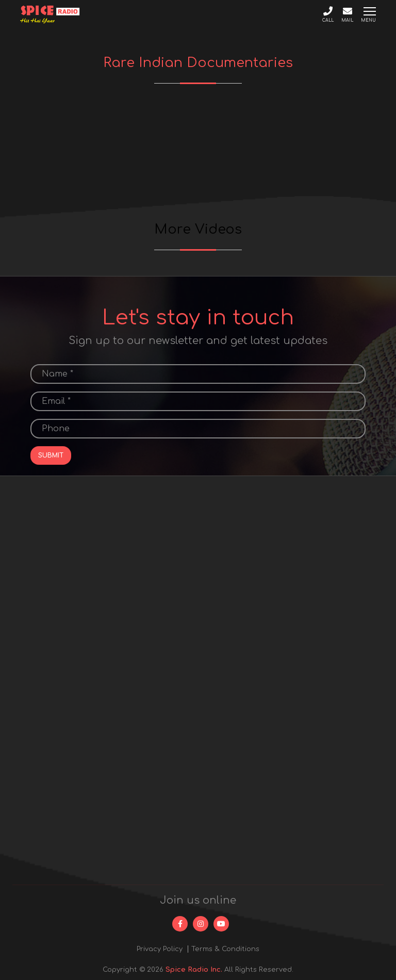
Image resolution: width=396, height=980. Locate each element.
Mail (347, 14)
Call (328, 14)
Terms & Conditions (225, 949)
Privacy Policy (160, 949)
